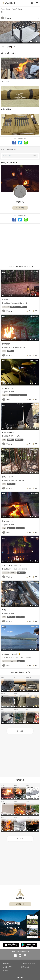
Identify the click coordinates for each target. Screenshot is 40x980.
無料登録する (20, 904)
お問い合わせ (25, 967)
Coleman (16, 804)
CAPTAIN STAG (17, 788)
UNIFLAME (29, 804)
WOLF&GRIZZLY (5, 820)
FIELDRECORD (4, 680)
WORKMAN (16, 696)
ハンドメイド (29, 696)
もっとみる (20, 731)
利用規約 (6, 963)
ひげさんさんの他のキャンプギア (20, 672)
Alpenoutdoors (4, 696)
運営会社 (6, 970)
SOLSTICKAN (4, 712)
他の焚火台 (20, 780)
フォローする (20, 208)
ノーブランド (4, 788)
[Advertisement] (20, 244)
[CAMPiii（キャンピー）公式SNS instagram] (25, 956)
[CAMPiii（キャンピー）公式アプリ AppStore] (11, 945)
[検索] (32, 3)
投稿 (34, 156)
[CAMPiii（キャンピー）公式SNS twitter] (20, 956)
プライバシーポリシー (28, 963)
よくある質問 (7, 967)
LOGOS (16, 820)
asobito (28, 680)
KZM (15, 680)
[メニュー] (37, 3)
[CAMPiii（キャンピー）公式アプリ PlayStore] (29, 945)
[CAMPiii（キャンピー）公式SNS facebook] (15, 956)
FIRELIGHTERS (30, 712)
